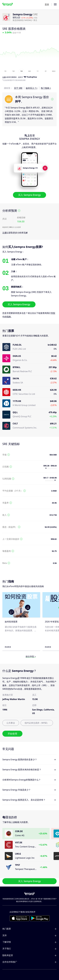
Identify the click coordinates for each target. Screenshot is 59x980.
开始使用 (12, 734)
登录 (47, 4)
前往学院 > (31, 657)
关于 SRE (18, 88)
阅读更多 (8, 647)
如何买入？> (32, 88)
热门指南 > (46, 88)
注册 (4, 233)
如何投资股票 (11, 622)
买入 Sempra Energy (29, 195)
